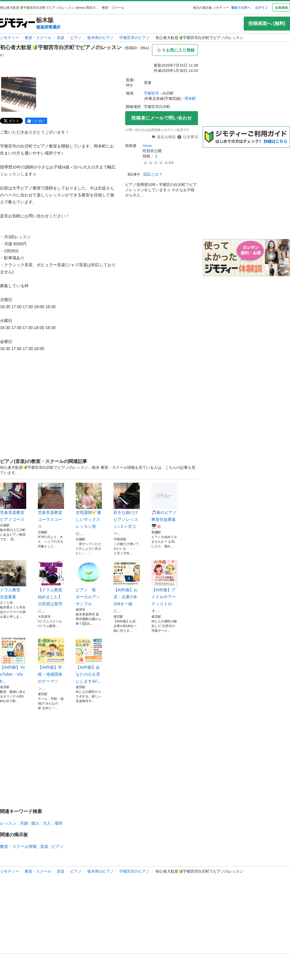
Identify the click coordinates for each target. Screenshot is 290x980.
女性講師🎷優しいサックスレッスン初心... (89, 509)
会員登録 (281, 8)
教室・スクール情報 (18, 846)
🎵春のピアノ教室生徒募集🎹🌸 (165, 506)
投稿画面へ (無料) (267, 23)
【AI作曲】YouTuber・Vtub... (13, 661)
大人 (47, 823)
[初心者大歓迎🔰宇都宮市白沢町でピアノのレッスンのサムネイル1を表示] (19, 94)
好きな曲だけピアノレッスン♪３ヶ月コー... (127, 509)
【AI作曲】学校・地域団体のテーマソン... (51, 664)
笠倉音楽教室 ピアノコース (13, 502)
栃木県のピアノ (101, 38)
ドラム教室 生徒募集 (13, 580)
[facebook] (36, 121)
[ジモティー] (17, 23)
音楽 (61, 38)
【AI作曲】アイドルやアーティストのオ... (165, 587)
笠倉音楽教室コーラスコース (51, 506)
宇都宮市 (151, 93)
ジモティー (9, 38)
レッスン (8, 823)
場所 (59, 823)
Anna (147, 146)
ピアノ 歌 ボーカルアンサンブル (89, 583)
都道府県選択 (48, 27)
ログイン (261, 8)
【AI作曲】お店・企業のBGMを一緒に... (127, 587)
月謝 (24, 823)
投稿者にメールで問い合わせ (162, 118)
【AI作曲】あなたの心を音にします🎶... (89, 661)
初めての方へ (241, 8)
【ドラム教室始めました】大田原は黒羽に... (51, 587)
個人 (35, 823)
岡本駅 (190, 98)
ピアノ (76, 38)
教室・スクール (38, 38)
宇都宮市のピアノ (135, 38)
